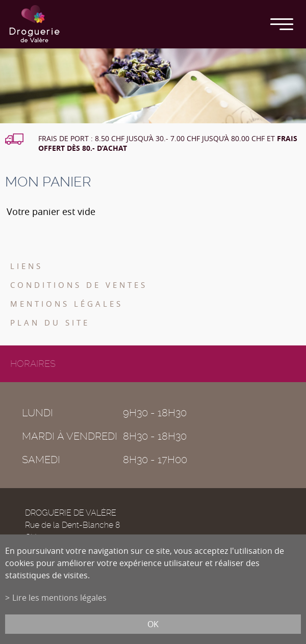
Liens (27, 266)
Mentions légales (67, 304)
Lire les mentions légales (59, 598)
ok (153, 624)
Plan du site (50, 323)
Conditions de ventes (79, 285)
